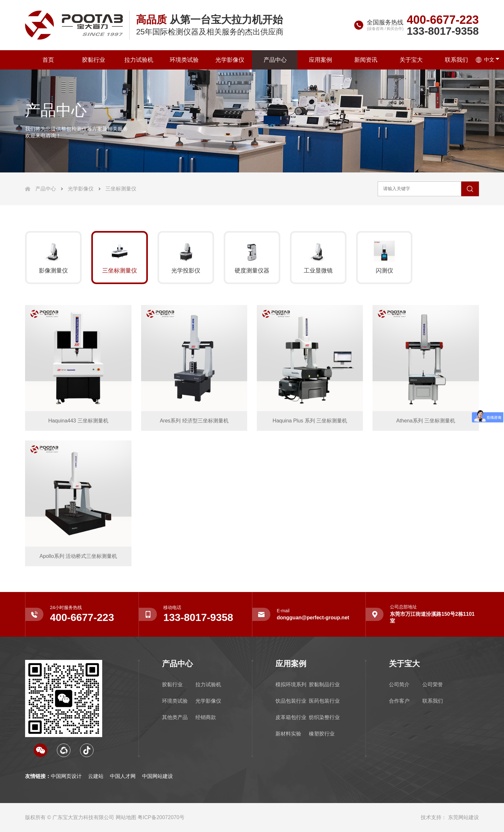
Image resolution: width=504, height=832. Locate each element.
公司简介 (399, 684)
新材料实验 (288, 734)
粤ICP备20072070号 (161, 817)
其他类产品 (175, 717)
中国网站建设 (157, 776)
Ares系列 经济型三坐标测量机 (194, 421)
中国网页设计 (66, 776)
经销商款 (206, 717)
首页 (48, 60)
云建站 (96, 776)
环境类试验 (184, 60)
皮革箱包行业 (291, 717)
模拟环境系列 (291, 684)
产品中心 (275, 60)
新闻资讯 (365, 60)
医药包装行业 (324, 701)
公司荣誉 (433, 684)
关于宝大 (411, 60)
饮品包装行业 (291, 701)
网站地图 (126, 817)
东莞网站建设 (464, 817)
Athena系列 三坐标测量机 (426, 421)
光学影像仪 (229, 60)
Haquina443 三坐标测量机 (78, 421)
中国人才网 (123, 776)
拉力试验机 (139, 60)
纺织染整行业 (324, 717)
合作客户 (399, 701)
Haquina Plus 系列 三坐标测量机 (310, 421)
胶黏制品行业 (324, 684)
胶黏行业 (93, 60)
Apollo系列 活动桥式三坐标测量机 (78, 556)
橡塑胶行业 (322, 734)
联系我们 (456, 60)
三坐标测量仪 (121, 189)
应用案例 (320, 60)
